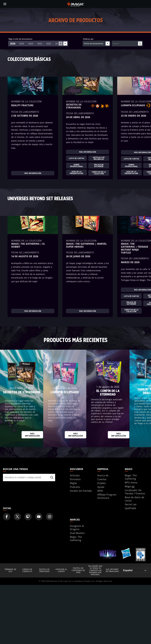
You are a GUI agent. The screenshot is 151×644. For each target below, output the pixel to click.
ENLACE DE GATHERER (99, 166)
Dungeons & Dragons (77, 528)
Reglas (74, 483)
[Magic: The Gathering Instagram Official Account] (50, 517)
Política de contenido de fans (78, 570)
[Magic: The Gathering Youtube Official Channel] (39, 517)
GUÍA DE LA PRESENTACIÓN (76, 173)
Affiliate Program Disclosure (107, 496)
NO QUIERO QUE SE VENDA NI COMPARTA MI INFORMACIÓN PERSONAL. (95, 570)
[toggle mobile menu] (5, 4)
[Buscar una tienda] (52, 477)
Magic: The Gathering (131, 477)
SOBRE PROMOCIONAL (77, 166)
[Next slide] (65, 44)
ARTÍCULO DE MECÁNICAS (99, 158)
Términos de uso (10, 570)
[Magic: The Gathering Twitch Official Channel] (28, 517)
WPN (100, 491)
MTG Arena (131, 483)
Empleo (102, 483)
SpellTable (130, 508)
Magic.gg (130, 486)
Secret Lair (131, 504)
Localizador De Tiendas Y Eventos (135, 492)
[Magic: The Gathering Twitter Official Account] (17, 517)
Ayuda (101, 487)
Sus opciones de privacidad (112, 570)
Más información (33, 173)
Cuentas (102, 479)
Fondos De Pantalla (81, 491)
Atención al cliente (61, 570)
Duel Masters (77, 533)
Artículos (75, 475)
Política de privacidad (44, 570)
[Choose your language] (135, 570)
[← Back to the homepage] (76, 4)
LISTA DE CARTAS (77, 158)
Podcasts (75, 487)
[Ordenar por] (97, 44)
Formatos (75, 479)
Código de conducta (27, 570)
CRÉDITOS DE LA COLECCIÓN (99, 173)
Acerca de (103, 475)
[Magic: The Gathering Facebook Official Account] (7, 517)
